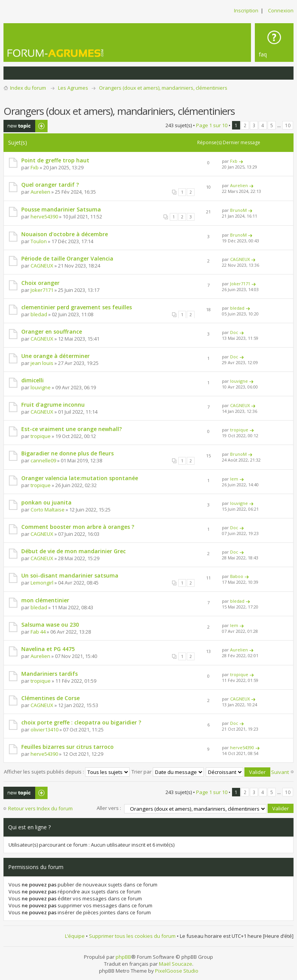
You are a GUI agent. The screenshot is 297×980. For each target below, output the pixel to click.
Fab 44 (38, 632)
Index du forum (28, 88)
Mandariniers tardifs (49, 674)
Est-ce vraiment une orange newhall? (72, 429)
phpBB (123, 956)
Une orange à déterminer (55, 356)
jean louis (42, 363)
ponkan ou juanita (46, 502)
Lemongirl (42, 583)
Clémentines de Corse (50, 698)
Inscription (246, 10)
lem (234, 479)
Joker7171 (42, 290)
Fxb (35, 167)
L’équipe (75, 936)
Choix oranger (40, 283)
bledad (39, 314)
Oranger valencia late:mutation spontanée (80, 478)
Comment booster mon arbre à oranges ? (78, 527)
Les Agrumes (73, 88)
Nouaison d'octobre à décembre (65, 234)
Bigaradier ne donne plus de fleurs (67, 453)
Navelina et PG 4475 (48, 649)
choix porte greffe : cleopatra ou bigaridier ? (81, 722)
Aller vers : (109, 808)
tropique (41, 436)
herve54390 (44, 216)
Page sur (212, 125)
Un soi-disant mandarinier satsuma (70, 575)
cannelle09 (43, 460)
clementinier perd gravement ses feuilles (77, 307)
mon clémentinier (45, 600)
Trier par (168, 771)
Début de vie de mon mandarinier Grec (73, 551)
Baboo (237, 576)
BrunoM (238, 210)
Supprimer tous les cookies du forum (132, 936)
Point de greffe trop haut (55, 160)
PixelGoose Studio (177, 970)
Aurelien (40, 192)
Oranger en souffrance (52, 331)
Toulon (39, 241)
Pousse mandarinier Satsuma (61, 209)
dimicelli (32, 380)
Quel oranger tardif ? (50, 185)
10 (288, 125)
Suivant (280, 772)
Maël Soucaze (176, 963)
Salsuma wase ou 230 (50, 625)
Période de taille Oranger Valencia (67, 258)
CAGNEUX (42, 266)
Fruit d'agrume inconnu (53, 405)
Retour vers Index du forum (40, 808)
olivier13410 (44, 729)
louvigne (41, 387)
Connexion (281, 10)
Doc (234, 332)
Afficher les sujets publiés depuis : (67, 771)
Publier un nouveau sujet (26, 126)
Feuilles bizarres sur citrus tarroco (67, 747)
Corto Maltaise (48, 510)
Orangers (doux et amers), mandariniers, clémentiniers (163, 88)
